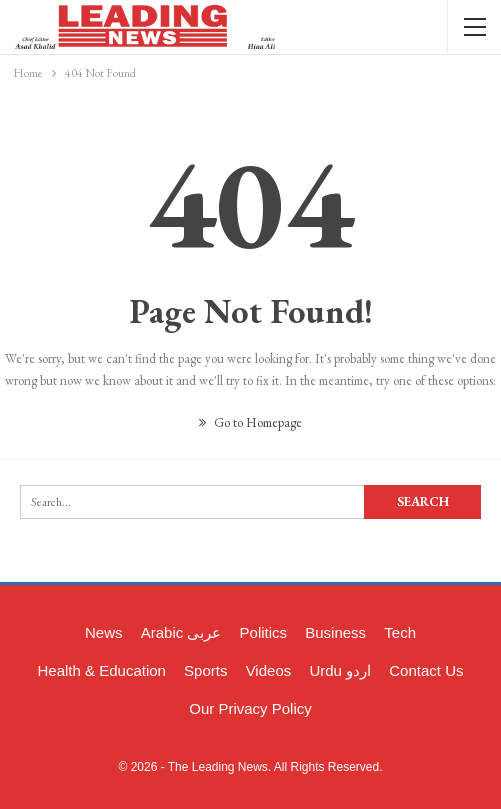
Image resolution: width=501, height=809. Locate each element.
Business (335, 632)
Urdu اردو (340, 670)
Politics (264, 632)
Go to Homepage (250, 422)
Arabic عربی (181, 632)
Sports (205, 670)
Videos (269, 670)
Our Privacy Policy (250, 708)
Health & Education (102, 670)
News (104, 632)
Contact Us (426, 670)
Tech (400, 632)
